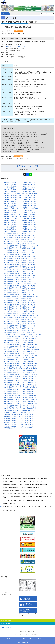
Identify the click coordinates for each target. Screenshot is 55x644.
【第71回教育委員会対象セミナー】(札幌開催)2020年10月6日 (19, 289)
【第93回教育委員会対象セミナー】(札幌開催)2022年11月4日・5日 (20, 245)
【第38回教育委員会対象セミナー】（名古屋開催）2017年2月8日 (20, 356)
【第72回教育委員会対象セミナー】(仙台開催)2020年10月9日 (19, 287)
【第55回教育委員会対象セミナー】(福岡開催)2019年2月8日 (19, 319)
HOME (3, 639)
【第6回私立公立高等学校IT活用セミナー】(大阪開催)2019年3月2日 (20, 316)
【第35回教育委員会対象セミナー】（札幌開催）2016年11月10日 (20, 361)
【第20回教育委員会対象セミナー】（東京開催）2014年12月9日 (20, 392)
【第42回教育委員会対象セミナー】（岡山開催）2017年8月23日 (20, 346)
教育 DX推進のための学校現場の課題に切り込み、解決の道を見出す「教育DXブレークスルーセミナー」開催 (28, 493)
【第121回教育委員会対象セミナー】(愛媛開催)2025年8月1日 (19, 188)
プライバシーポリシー (17, 639)
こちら (26, 33)
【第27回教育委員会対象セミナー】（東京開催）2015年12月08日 (20, 378)
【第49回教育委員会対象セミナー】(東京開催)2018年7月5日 (19, 331)
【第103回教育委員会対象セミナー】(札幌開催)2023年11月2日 (19, 226)
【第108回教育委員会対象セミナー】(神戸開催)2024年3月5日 (19, 217)
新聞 (28, 614)
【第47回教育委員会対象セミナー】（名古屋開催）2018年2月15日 (20, 337)
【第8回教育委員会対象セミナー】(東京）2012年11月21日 (18, 415)
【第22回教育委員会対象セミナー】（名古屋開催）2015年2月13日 (20, 388)
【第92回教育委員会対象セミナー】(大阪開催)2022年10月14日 (19, 247)
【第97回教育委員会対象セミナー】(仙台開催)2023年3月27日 (19, 237)
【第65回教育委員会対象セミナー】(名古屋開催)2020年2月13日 (19, 298)
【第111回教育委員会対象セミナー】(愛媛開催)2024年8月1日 (19, 211)
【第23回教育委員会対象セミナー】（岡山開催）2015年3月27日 (20, 386)
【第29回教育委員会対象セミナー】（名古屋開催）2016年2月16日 (20, 375)
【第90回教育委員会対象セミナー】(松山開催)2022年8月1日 (19, 251)
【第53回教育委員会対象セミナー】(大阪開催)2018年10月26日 (19, 323)
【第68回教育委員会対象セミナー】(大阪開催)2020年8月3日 (19, 293)
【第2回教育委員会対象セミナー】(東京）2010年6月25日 (18, 426)
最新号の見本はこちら (6, 592)
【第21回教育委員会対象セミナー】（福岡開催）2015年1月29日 (20, 390)
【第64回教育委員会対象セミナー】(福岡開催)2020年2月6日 (19, 300)
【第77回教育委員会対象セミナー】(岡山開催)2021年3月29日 (19, 276)
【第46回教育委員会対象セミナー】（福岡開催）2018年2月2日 (19, 338)
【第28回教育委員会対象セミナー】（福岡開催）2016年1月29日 (20, 376)
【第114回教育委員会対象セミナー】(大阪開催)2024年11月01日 (19, 203)
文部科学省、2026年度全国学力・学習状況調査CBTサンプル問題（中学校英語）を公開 (23, 481)
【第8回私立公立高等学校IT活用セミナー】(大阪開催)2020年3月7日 (20, 297)
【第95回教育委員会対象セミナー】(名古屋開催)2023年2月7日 (19, 241)
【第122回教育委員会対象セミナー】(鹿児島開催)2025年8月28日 (20, 186)
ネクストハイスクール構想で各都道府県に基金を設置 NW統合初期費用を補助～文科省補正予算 (25, 479)
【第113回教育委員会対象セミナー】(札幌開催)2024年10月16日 (19, 205)
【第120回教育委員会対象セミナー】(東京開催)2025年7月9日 (19, 190)
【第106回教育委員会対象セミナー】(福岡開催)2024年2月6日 (19, 220)
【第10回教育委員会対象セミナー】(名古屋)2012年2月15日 (18, 411)
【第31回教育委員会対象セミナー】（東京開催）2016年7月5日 (19, 371)
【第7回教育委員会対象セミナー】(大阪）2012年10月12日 (18, 417)
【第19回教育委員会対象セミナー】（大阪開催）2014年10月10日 (20, 394)
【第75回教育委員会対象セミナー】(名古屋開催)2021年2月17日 (19, 283)
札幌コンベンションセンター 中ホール (17, 46)
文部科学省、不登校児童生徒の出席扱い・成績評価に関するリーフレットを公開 (21, 487)
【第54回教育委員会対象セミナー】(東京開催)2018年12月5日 (19, 321)
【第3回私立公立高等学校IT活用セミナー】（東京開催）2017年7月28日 (22, 350)
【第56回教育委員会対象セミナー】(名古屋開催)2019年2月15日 (19, 317)
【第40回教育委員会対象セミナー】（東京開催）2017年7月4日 (19, 352)
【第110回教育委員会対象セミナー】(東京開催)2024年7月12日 (19, 213)
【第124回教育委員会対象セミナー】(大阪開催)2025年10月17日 (19, 182)
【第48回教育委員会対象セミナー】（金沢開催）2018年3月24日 (20, 333)
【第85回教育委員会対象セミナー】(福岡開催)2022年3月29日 (19, 260)
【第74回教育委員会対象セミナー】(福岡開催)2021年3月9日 (19, 279)
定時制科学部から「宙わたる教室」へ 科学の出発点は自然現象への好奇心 (20, 490)
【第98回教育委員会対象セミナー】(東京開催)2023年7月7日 (19, 236)
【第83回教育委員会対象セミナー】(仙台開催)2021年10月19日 (19, 264)
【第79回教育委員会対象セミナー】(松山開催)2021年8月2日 (19, 272)
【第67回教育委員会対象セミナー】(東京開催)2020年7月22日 (19, 295)
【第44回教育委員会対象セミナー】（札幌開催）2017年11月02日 (20, 342)
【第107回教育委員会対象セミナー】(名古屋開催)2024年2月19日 (20, 218)
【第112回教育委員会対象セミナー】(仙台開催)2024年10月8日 (19, 207)
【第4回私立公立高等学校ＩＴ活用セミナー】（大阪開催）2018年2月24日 (22, 335)
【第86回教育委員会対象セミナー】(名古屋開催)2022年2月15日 (19, 258)
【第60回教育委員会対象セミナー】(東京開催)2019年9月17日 (19, 308)
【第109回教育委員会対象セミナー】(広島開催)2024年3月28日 (19, 215)
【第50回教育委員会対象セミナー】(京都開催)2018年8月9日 (19, 329)
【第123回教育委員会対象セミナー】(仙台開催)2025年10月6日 (19, 184)
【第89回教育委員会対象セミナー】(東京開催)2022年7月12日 (19, 253)
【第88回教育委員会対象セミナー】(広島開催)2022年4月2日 (19, 255)
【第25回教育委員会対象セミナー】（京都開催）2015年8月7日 (19, 382)
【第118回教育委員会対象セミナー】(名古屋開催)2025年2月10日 (20, 196)
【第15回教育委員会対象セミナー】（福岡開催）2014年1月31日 (20, 401)
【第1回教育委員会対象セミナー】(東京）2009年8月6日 (17, 428)
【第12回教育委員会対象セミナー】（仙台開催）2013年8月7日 (19, 407)
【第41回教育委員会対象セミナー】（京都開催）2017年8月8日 (19, 348)
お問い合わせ (40, 639)
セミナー (22, 615)
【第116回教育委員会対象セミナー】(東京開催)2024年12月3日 (19, 199)
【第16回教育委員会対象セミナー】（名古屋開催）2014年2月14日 (20, 399)
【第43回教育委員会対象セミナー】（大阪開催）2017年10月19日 (20, 344)
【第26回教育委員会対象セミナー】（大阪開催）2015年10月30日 (20, 380)
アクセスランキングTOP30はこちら (9, 510)
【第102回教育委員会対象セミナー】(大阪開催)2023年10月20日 (19, 228)
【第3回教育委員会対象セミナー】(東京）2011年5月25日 (18, 424)
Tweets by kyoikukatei (6, 628)
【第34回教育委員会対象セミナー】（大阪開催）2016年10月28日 (20, 363)
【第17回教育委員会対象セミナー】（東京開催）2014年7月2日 (19, 397)
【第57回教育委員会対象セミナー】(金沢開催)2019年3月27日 (19, 314)
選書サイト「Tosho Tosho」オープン (12, 504)
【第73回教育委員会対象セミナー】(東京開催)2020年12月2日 (19, 285)
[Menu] (53, 2)
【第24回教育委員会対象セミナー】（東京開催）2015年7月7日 (19, 384)
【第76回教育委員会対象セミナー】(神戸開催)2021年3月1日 (19, 281)
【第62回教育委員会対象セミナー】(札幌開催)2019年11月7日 (19, 304)
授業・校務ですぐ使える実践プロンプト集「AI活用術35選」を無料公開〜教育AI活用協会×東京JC (25, 484)
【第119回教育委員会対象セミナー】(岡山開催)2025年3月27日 (19, 192)
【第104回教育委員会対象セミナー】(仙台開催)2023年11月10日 (19, 224)
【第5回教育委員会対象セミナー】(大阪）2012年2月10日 (18, 420)
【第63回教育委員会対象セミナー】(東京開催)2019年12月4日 (19, 302)
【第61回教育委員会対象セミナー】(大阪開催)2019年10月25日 (19, 306)
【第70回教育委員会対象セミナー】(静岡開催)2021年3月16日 (19, 277)
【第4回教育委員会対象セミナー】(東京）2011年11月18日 (18, 422)
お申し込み (18, 31)
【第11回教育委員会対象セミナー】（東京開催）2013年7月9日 (19, 409)
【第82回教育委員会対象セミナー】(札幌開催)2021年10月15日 (19, 266)
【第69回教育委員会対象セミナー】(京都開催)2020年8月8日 (19, 291)
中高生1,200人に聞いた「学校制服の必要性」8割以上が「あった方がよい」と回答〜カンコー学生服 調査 (27, 507)
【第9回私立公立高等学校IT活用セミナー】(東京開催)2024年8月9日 (20, 209)
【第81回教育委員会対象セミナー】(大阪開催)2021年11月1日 (19, 268)
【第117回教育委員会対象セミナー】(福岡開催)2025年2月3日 (19, 198)
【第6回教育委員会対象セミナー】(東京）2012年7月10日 (18, 418)
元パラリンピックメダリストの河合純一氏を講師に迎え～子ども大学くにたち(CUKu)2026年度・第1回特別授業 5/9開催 (29, 497)
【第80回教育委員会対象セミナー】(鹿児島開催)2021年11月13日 (20, 270)
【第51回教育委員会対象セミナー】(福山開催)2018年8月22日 (19, 327)
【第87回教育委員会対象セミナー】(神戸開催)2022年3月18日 (19, 257)
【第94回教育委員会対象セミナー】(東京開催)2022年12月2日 (19, 243)
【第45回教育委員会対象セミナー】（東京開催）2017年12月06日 (20, 340)
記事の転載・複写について (29, 639)
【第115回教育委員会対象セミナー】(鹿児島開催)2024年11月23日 (20, 201)
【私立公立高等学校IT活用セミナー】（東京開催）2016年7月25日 (20, 369)
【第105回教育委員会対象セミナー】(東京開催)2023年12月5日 (19, 222)
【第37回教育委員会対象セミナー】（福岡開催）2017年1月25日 (20, 357)
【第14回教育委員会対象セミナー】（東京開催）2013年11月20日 (20, 403)
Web (32, 614)
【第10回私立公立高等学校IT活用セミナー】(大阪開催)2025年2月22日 (21, 194)
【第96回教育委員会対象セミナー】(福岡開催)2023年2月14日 (19, 239)
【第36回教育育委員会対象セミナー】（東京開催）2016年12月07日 (21, 359)
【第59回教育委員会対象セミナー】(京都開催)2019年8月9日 (19, 310)
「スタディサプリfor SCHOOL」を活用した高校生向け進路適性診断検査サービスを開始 (23, 501)
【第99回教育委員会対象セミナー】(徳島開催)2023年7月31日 (19, 234)
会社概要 (8, 639)
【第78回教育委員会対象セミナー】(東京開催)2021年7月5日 (19, 274)
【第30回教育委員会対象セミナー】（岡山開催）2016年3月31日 (20, 373)
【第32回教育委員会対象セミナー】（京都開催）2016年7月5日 (19, 367)
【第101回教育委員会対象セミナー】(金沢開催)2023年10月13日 (19, 230)
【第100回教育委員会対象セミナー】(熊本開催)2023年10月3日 (19, 232)
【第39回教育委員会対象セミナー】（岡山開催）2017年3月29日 (20, 354)
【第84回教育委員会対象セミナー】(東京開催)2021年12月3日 (19, 262)
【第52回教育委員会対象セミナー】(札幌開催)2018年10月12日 (19, 325)
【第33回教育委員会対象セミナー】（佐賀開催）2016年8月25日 (20, 365)
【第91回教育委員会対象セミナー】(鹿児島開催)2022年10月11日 (20, 249)
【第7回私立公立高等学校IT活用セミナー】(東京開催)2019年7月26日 (21, 312)
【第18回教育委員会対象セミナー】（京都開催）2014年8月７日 (20, 396)
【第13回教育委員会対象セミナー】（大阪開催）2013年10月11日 (20, 405)
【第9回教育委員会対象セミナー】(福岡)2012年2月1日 (17, 413)
